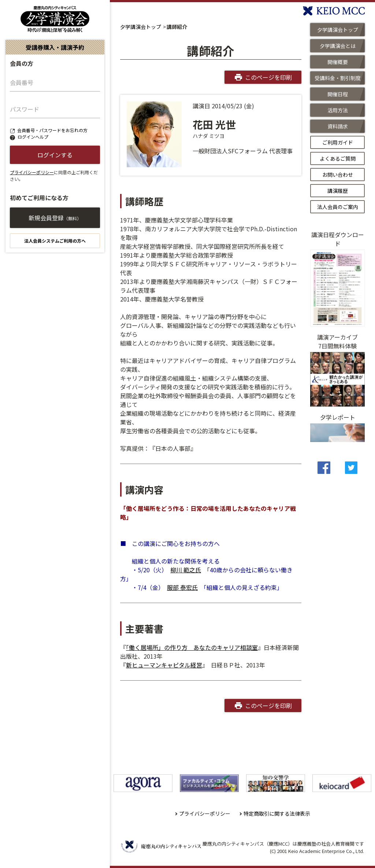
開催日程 (338, 94)
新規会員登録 (55, 218)
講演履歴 (338, 191)
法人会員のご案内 (338, 207)
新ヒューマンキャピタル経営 (164, 665)
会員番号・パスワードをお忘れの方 (52, 130)
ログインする (55, 155)
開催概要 (338, 62)
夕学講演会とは (338, 46)
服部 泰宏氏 (182, 587)
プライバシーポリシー (32, 172)
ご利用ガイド (338, 142)
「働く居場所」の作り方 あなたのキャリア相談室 (192, 647)
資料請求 (338, 126)
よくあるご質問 (338, 158)
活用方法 (338, 110)
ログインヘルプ (33, 137)
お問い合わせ (338, 175)
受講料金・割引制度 (338, 78)
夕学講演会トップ (141, 27)
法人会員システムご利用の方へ (55, 241)
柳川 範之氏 (186, 570)
